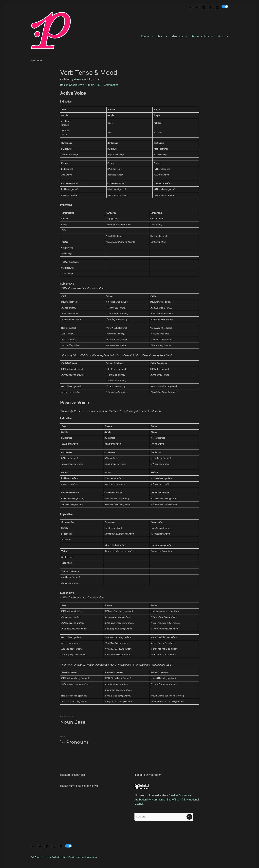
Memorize (177, 36)
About (221, 36)
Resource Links (200, 36)
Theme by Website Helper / (55, 857)
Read (160, 36)
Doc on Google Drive (72, 85)
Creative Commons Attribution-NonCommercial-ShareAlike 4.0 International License (167, 800)
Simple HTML (94, 85)
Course (145, 36)
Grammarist (111, 85)
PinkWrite (41, 56)
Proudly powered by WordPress (83, 857)
